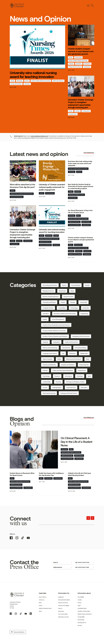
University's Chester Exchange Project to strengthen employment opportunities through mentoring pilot (81, 104)
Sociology (80, 376)
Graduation (79, 64)
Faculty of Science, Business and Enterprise (55, 336)
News (40, 603)
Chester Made (78, 57)
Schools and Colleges (64, 605)
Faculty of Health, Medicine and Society (41, 81)
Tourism (45, 387)
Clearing (73, 302)
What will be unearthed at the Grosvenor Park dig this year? (22, 186)
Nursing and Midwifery (16, 84)
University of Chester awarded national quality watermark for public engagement (52, 187)
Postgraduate (87, 67)
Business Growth (68, 297)
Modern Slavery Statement (85, 614)
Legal (79, 605)
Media (59, 359)
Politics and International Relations (63, 370)
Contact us (42, 600)
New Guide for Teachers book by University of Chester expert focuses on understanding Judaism (81, 186)
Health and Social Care (58, 81)
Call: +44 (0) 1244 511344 (85, 563)
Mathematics (84, 353)
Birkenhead (20, 81)
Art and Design (76, 285)
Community (83, 302)
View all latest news (89, 153)
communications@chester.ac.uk (39, 136)
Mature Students (86, 222)
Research (79, 172)
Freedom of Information (84, 611)
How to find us (43, 597)
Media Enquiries (63, 567)
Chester (27, 81)
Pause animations (18, 632)
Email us (63, 563)
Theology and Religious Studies (76, 195)
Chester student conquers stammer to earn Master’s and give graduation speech (81, 51)
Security (80, 625)
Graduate (71, 64)
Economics (86, 308)
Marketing (72, 353)
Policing (45, 370)
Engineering (84, 314)
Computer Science (48, 308)
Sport (89, 376)
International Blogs (80, 348)
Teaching (58, 382)
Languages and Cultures (50, 353)
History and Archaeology (17, 197)
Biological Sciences (48, 291)
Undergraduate (86, 111)
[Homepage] (17, 6)
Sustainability (47, 382)
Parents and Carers (63, 603)
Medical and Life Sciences (75, 67)
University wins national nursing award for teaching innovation (33, 75)
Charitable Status (82, 608)
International (87, 64)
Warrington (27, 84)
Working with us (82, 623)
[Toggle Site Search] (92, 6)
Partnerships (81, 620)
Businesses (61, 611)
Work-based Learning (49, 393)
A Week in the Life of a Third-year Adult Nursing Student (79, 474)
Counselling (62, 308)
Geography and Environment (81, 336)
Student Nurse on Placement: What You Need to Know (22, 474)
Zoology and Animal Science (69, 393)
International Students (64, 600)
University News (73, 114)
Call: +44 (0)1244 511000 (85, 567)
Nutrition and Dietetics (68, 365)
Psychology (72, 172)
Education (78, 192)
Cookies (80, 600)
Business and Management (51, 297)
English (45, 319)
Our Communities (63, 614)
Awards (12, 81)
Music (88, 359)
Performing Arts (84, 365)
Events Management (58, 319)
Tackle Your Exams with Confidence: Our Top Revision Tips (51, 474)
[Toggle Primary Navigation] (88, 6)
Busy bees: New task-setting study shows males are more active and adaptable (80, 163)
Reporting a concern (64, 617)
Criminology (74, 308)
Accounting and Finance (50, 285)
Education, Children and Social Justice (65, 314)
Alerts (40, 611)
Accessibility (81, 597)
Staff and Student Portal (45, 608)
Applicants (61, 597)
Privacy (79, 603)
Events (41, 605)
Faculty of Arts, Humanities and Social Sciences (22, 194)
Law (63, 353)
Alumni (71, 57)
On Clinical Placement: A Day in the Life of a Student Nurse (80, 211)
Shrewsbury (68, 376)
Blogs (78, 216)
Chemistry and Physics (49, 302)
